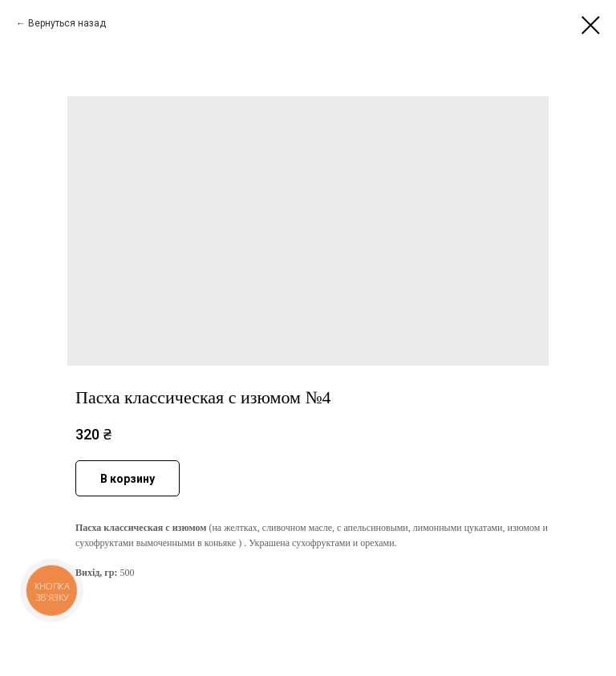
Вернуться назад (67, 23)
